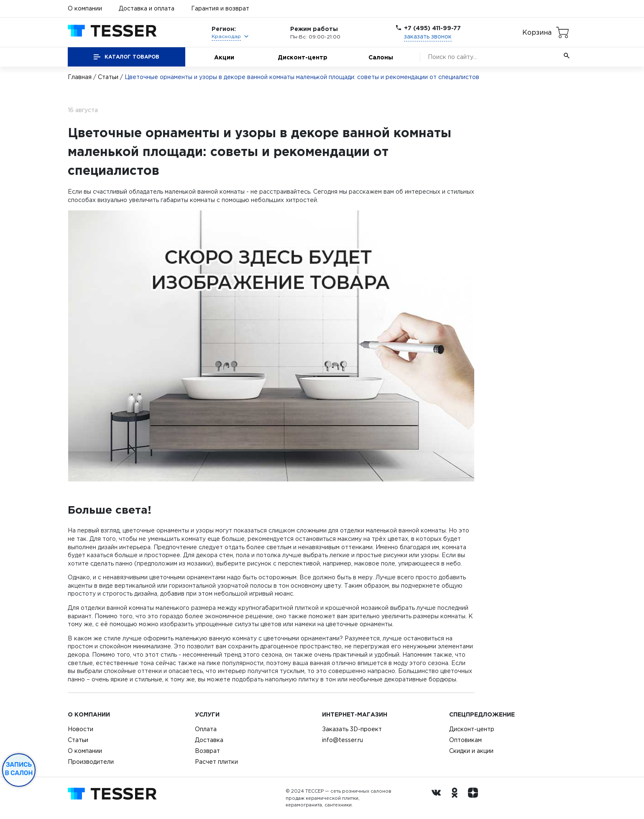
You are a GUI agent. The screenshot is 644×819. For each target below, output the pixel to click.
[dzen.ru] (475, 798)
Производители (91, 762)
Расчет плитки (216, 762)
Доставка (209, 740)
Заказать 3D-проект (352, 729)
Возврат (207, 751)
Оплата (206, 729)
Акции (224, 57)
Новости (80, 729)
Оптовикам (465, 740)
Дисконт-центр (303, 57)
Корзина (537, 32)
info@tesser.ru (342, 740)
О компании (85, 8)
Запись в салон (19, 769)
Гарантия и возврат (220, 8)
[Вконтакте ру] (438, 798)
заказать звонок (428, 36)
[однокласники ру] (457, 798)
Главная (80, 77)
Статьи (108, 77)
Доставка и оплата (147, 8)
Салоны (381, 57)
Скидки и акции (471, 751)
